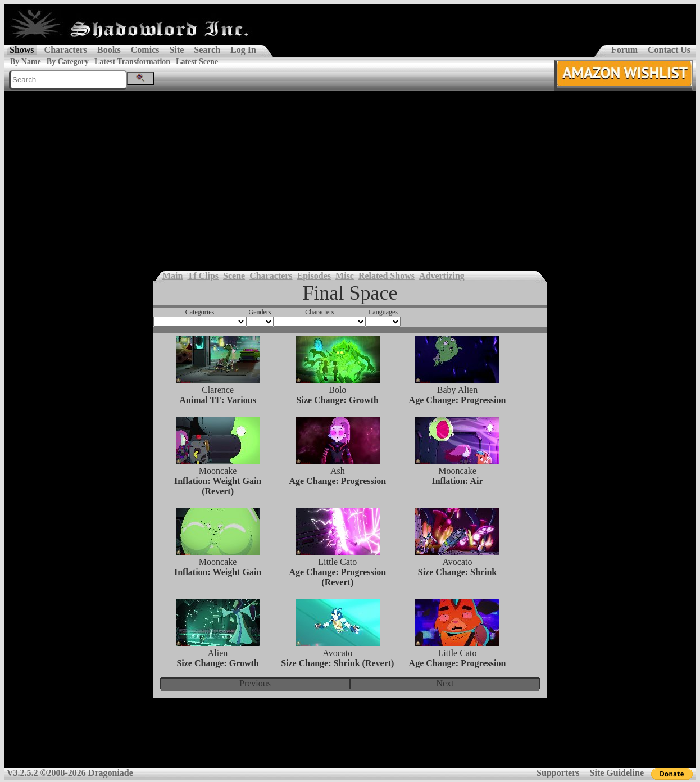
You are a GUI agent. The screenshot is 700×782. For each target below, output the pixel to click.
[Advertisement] (350, 175)
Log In (243, 50)
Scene (234, 276)
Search (207, 50)
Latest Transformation (132, 62)
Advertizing (442, 276)
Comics (145, 50)
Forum (624, 50)
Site (176, 50)
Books (109, 50)
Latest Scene (197, 62)
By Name (26, 62)
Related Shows (387, 276)
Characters (66, 50)
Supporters (558, 773)
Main (172, 276)
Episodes (314, 276)
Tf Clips (203, 276)
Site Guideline (617, 773)
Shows (22, 50)
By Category (68, 62)
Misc (345, 276)
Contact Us (669, 50)
